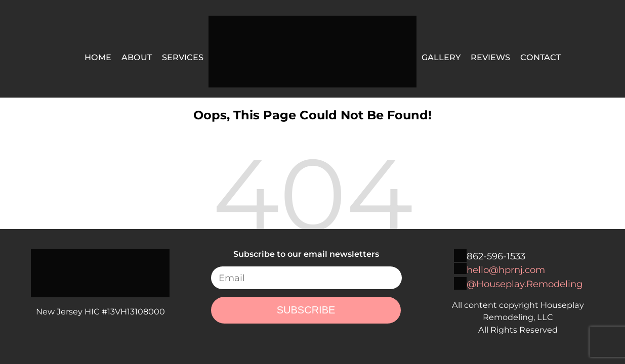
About (137, 57)
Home (98, 57)
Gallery (441, 57)
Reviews (490, 57)
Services (183, 57)
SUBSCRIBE (306, 310)
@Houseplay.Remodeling (525, 284)
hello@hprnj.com (506, 270)
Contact (540, 57)
